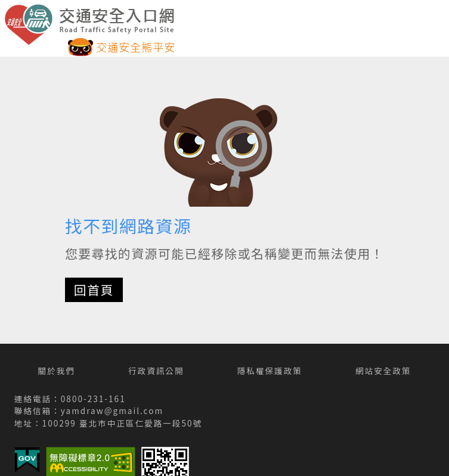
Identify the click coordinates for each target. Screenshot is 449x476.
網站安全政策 (383, 371)
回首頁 (94, 290)
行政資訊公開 (156, 371)
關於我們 (56, 371)
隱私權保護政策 (270, 371)
